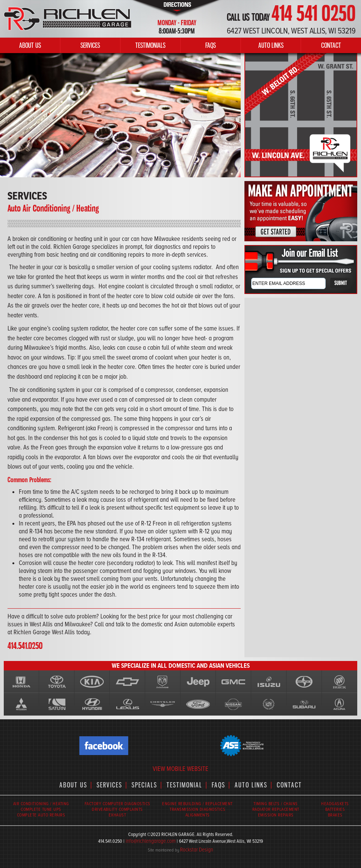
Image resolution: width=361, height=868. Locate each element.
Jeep (198, 682)
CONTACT (331, 45)
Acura (340, 704)
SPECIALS (144, 785)
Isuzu (269, 682)
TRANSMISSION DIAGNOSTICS (197, 809)
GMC (234, 682)
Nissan (234, 704)
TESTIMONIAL (184, 785)
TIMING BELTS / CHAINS (276, 804)
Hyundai (92, 704)
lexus (127, 704)
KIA (92, 682)
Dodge (163, 682)
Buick (340, 682)
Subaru (304, 704)
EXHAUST (118, 815)
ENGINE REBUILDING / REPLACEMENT (197, 804)
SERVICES (90, 45)
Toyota (57, 682)
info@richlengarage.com (151, 841)
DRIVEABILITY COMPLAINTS (117, 809)
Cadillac (269, 704)
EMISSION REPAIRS (276, 815)
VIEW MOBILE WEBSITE (180, 769)
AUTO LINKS (271, 45)
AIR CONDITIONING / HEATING (41, 804)
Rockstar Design (197, 850)
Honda (21, 682)
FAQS (211, 45)
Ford (198, 704)
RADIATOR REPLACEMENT (276, 809)
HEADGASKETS (335, 804)
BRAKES (335, 815)
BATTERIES (335, 809)
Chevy (127, 682)
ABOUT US (30, 45)
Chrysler (163, 704)
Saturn (57, 704)
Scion (304, 682)
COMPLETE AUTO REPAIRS (41, 815)
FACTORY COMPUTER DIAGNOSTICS (118, 804)
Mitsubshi (21, 704)
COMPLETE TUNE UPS (41, 809)
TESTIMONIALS (150, 45)
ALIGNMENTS (198, 815)
